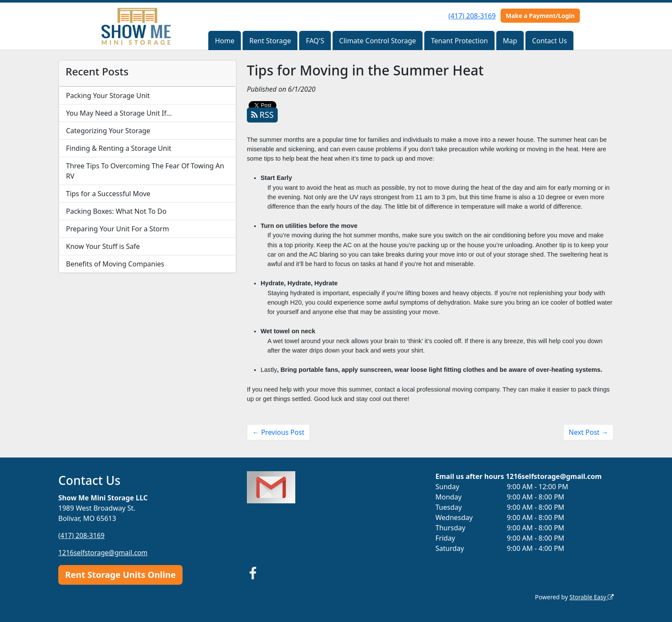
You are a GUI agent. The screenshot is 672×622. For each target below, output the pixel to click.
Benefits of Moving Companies (115, 264)
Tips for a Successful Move (108, 194)
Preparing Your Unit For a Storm (117, 229)
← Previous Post (278, 432)
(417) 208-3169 (472, 16)
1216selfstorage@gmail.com (104, 553)
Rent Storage (270, 41)
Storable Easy (591, 597)
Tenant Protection (459, 41)
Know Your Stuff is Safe (103, 246)
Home (225, 41)
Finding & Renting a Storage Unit (119, 148)
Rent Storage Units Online (120, 574)
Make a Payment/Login (540, 16)
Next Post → (588, 432)
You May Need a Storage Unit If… (119, 113)
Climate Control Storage (377, 41)
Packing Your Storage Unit (108, 96)
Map (510, 41)
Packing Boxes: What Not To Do (116, 211)
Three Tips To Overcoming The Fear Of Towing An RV (145, 171)
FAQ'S (315, 41)
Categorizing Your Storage (108, 131)
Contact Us (549, 41)
